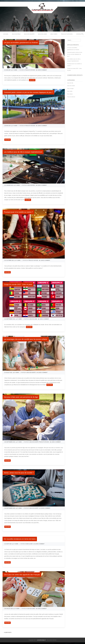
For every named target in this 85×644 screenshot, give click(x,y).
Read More (32, 80)
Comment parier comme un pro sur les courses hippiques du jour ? (28, 92)
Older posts (7, 632)
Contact (79, 34)
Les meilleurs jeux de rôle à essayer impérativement (23, 152)
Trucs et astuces (67, 34)
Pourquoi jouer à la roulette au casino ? (18, 212)
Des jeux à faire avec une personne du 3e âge (21, 397)
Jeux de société (29, 34)
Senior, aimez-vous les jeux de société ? (19, 473)
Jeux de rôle (16, 34)
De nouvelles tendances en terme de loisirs (20, 539)
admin (16, 70)
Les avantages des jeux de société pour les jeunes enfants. (26, 339)
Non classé (29, 544)
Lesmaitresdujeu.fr (41, 640)
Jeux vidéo (54, 34)
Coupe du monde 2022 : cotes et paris (18, 284)
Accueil (6, 34)
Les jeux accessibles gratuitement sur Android (21, 43)
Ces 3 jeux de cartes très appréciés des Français (22, 575)
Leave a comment (42, 70)
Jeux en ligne (42, 34)
